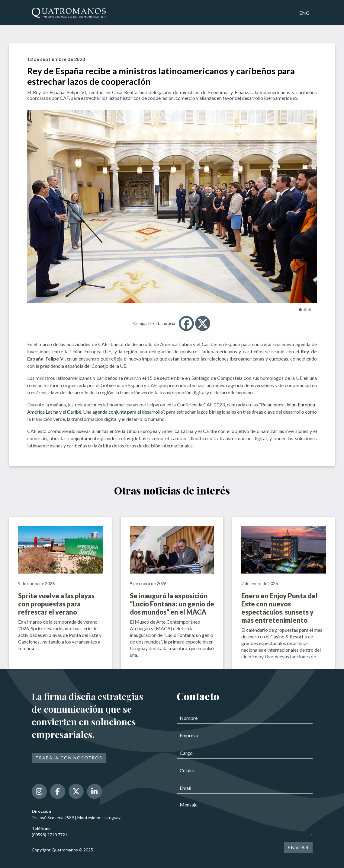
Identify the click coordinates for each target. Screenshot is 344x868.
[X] (203, 323)
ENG (304, 13)
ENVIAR (298, 847)
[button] (300, 310)
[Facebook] (186, 323)
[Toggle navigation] (289, 13)
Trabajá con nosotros (69, 758)
